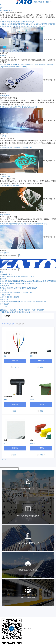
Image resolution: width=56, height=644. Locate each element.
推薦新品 (3, 24)
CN (1, 306)
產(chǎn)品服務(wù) (6, 10)
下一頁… (5, 460)
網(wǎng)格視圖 (9, 324)
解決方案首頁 (5, 281)
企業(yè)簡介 (4, 224)
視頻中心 (12, 107)
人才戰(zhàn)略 (5, 177)
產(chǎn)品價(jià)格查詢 (30, 107)
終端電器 (22, 24)
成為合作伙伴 (5, 148)
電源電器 (52, 24)
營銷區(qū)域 (4, 107)
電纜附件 (41, 310)
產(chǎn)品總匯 (15, 22)
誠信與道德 (33, 224)
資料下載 (18, 107)
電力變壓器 (45, 24)
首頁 (2, 272)
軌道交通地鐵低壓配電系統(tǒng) (16, 67)
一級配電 (9, 24)
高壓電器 (3, 26)
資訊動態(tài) (25, 224)
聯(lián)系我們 (5, 304)
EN (6, 306)
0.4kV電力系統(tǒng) (26, 64)
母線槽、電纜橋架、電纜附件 (35, 26)
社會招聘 (9, 186)
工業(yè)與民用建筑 (40, 64)
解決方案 (3, 55)
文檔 (15, 367)
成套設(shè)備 (20, 26)
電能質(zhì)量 (11, 26)
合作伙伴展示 (28, 148)
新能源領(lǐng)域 (5, 283)
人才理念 (3, 186)
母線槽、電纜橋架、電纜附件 (28, 310)
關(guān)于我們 (5, 215)
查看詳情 (15, 361)
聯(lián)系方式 (42, 224)
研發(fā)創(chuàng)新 (28, 22)
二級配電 (16, 24)
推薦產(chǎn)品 (5, 22)
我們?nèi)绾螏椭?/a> (16, 148)
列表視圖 (21, 324)
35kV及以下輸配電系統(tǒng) (10, 64)
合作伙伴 (3, 136)
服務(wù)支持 (4, 96)
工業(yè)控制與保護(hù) (33, 24)
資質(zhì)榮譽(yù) (15, 224)
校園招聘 (16, 186)
